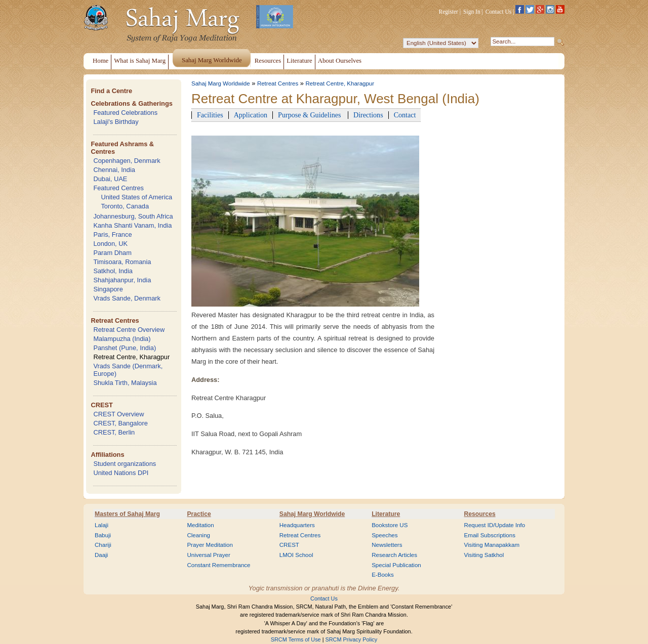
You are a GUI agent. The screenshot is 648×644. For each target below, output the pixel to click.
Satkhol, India (113, 271)
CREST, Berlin (114, 432)
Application (251, 115)
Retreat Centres (115, 320)
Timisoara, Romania (122, 262)
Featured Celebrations (125, 113)
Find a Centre (111, 91)
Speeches (384, 535)
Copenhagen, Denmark (127, 161)
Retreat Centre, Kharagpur (131, 357)
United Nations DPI (121, 473)
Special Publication (396, 565)
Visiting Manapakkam (492, 545)
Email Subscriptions (490, 535)
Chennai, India (114, 170)
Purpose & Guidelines (310, 115)
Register (449, 12)
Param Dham (112, 253)
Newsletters (387, 545)
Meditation (200, 525)
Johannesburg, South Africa (133, 216)
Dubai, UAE (110, 179)
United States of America (136, 197)
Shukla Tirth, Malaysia (125, 383)
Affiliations (107, 455)
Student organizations (125, 464)
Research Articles (394, 555)
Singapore (108, 289)
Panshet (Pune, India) (125, 348)
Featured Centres (118, 188)
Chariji (103, 545)
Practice (199, 514)
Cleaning (198, 535)
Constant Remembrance (218, 565)
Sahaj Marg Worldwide (221, 83)
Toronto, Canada (125, 206)
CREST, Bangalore (120, 423)
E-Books (383, 575)
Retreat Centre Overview (129, 330)
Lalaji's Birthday (116, 122)
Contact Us (499, 12)
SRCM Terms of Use (296, 639)
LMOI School (296, 555)
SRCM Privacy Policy (352, 639)
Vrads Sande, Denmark (127, 298)
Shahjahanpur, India (122, 280)
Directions (368, 115)
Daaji (101, 555)
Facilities (210, 115)
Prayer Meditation (210, 545)
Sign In (472, 12)
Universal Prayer (208, 555)
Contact (405, 115)
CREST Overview (118, 414)
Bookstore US (390, 525)
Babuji (103, 535)
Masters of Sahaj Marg (127, 514)
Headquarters (297, 525)
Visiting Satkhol (484, 555)
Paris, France (112, 234)
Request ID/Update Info (495, 525)
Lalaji (102, 525)
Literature (386, 514)
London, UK (110, 244)
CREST (102, 405)
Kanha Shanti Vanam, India (132, 225)
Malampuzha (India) (122, 339)
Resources (480, 514)
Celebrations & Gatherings (131, 103)
